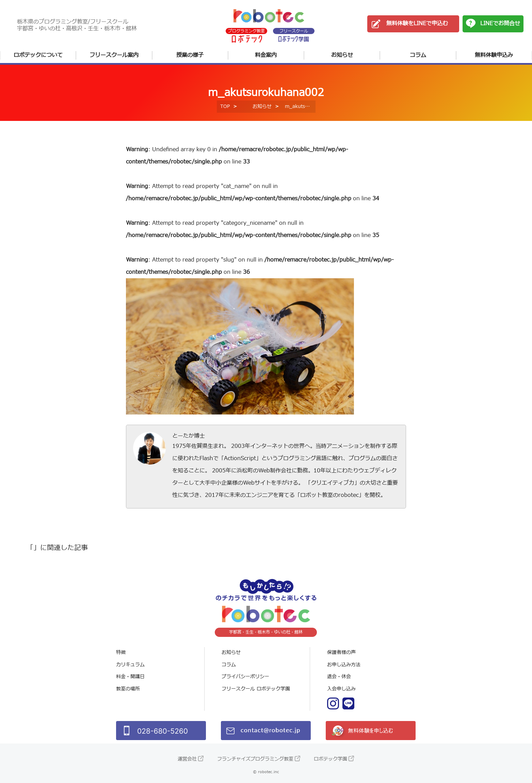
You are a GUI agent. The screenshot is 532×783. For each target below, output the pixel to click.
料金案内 (266, 55)
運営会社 (187, 759)
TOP (225, 106)
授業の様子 (190, 55)
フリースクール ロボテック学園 (256, 689)
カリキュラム (130, 665)
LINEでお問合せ (500, 24)
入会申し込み (341, 689)
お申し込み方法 (344, 665)
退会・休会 (339, 677)
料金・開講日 (130, 677)
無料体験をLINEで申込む (417, 24)
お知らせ (342, 55)
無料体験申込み (494, 55)
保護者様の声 (341, 652)
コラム (418, 55)
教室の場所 (128, 689)
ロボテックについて (38, 55)
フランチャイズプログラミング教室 (255, 759)
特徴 (121, 652)
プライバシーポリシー (245, 677)
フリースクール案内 (114, 55)
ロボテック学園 (331, 759)
